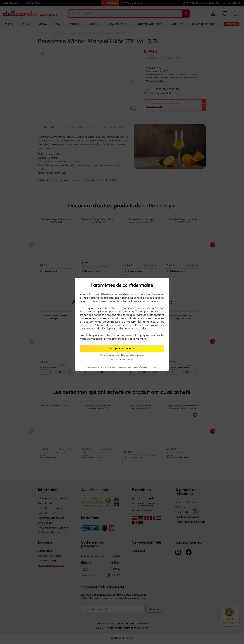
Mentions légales (119, 367)
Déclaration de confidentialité (100, 367)
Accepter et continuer (122, 348)
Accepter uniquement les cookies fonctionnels (122, 355)
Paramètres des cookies (122, 359)
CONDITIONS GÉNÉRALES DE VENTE (142, 367)
